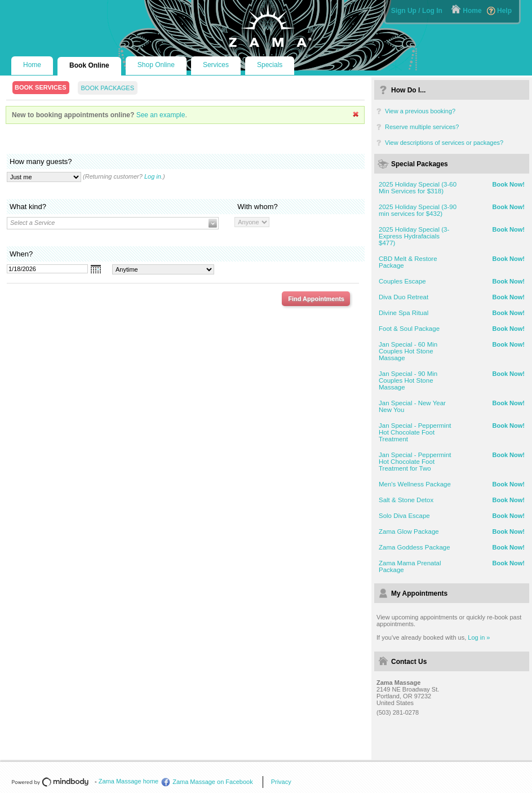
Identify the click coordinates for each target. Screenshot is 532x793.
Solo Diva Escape (404, 516)
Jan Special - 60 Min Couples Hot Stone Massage (408, 351)
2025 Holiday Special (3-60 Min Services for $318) (418, 188)
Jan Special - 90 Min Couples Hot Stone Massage (408, 380)
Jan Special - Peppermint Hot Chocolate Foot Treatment (415, 432)
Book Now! (509, 184)
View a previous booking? (420, 111)
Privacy (281, 782)
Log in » (479, 637)
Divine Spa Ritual (404, 313)
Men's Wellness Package (415, 484)
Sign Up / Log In (417, 11)
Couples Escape (402, 281)
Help (504, 11)
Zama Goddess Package (414, 547)
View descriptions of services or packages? (444, 143)
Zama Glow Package (409, 531)
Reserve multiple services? (422, 127)
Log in (153, 176)
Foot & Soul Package (409, 329)
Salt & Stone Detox (406, 500)
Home (472, 11)
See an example (161, 115)
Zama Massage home (128, 781)
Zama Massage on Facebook (212, 782)
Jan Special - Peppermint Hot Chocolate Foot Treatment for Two (415, 462)
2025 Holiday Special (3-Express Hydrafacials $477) (414, 236)
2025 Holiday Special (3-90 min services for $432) (418, 210)
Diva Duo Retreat (404, 297)
